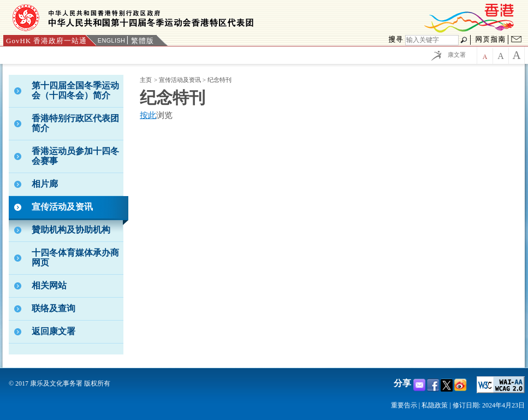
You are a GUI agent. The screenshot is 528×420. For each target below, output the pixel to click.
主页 (146, 80)
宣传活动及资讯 (181, 80)
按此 (148, 115)
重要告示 (404, 405)
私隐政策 (435, 405)
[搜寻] (432, 40)
